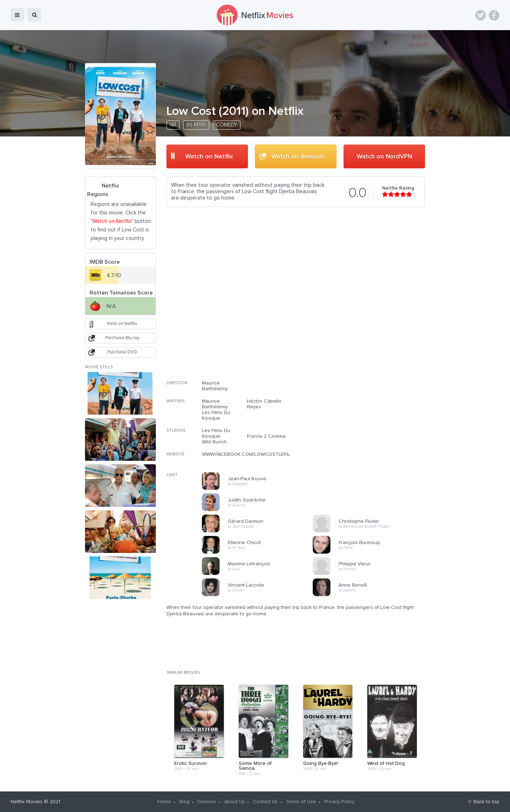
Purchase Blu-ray (122, 338)
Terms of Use (301, 802)
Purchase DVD (122, 352)
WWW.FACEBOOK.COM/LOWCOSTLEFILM (248, 454)
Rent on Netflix (122, 324)
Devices (207, 802)
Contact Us (265, 802)
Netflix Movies (27, 802)
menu (17, 15)
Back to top (486, 802)
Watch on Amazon (297, 157)
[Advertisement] (372, 426)
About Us (234, 802)
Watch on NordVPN (384, 157)
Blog (184, 802)
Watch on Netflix (209, 157)
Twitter (481, 15)
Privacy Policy (339, 802)
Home (164, 802)
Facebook (494, 15)
